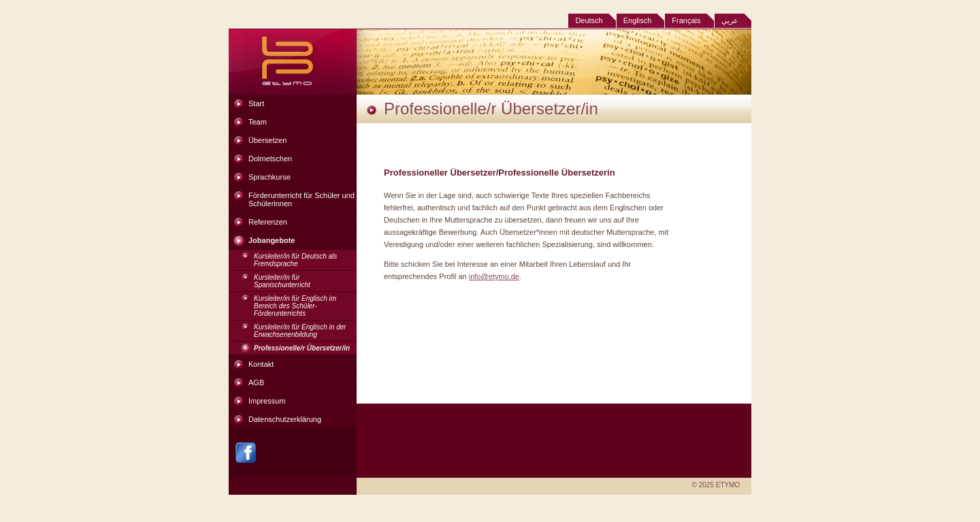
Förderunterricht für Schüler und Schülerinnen (301, 199)
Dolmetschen (270, 159)
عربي (730, 20)
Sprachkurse (269, 177)
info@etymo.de (494, 276)
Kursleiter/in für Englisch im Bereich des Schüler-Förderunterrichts (295, 306)
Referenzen (268, 222)
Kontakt (261, 364)
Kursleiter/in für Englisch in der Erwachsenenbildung (300, 331)
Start (256, 103)
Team (258, 122)
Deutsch (589, 20)
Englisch (638, 20)
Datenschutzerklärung (285, 419)
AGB (256, 382)
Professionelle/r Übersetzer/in (302, 348)
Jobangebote (272, 240)
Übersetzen (267, 140)
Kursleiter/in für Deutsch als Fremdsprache (295, 260)
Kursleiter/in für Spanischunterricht (282, 281)
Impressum (267, 401)
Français (686, 20)
